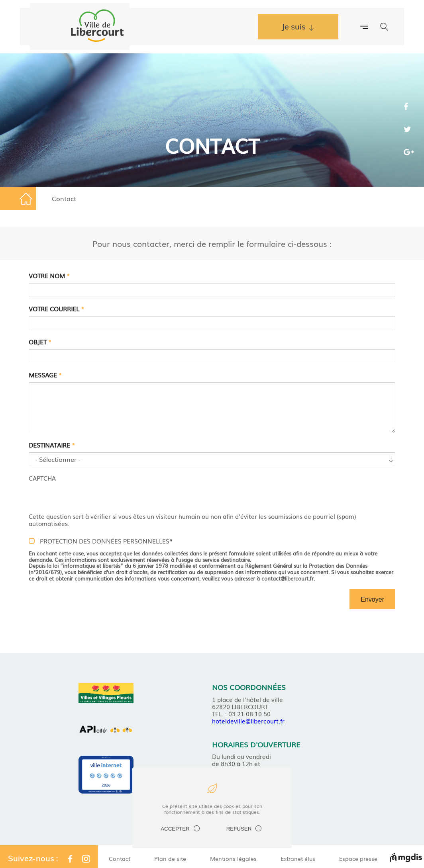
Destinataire (52, 445)
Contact (120, 858)
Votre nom (49, 276)
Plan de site (170, 858)
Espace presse (358, 858)
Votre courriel (56, 309)
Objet (40, 342)
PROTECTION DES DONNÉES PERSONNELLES (106, 541)
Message (45, 375)
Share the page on (409, 108)
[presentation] (89, 497)
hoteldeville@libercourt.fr (248, 721)
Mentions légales (233, 858)
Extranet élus (298, 858)
